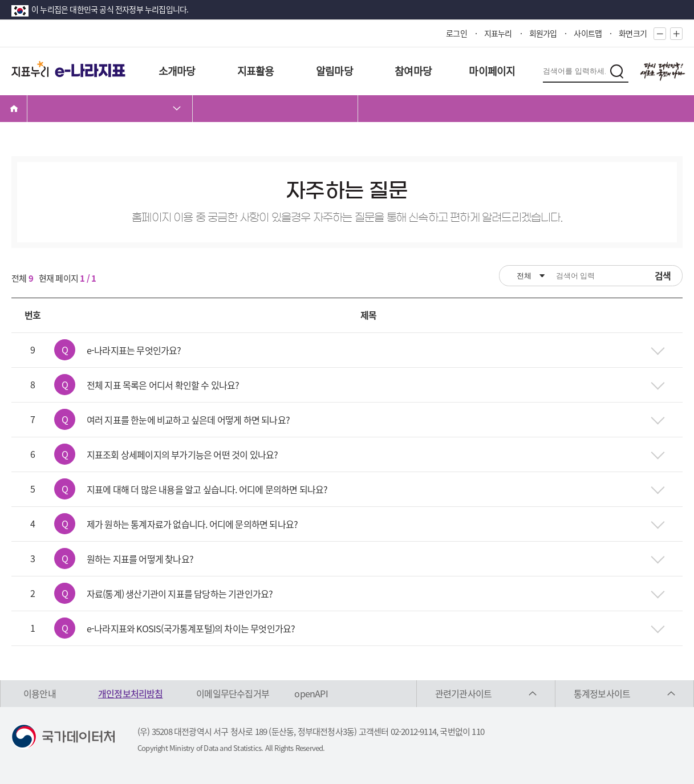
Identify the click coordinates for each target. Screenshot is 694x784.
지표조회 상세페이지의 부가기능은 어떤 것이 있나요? (182, 454)
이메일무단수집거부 (233, 693)
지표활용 (256, 71)
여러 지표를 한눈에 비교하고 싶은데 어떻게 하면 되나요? (188, 420)
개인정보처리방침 (131, 693)
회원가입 (543, 33)
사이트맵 (588, 33)
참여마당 (413, 71)
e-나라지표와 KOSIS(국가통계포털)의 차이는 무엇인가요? (191, 628)
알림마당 (334, 71)
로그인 (456, 33)
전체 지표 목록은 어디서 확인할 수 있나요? (163, 385)
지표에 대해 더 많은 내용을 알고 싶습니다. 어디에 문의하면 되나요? (207, 489)
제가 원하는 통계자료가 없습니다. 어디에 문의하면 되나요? (192, 524)
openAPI (311, 693)
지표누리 (498, 33)
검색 (663, 275)
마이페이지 (492, 71)
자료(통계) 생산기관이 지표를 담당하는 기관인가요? (180, 594)
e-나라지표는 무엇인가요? (134, 350)
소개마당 (177, 71)
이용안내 (40, 693)
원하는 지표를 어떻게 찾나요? (140, 559)
